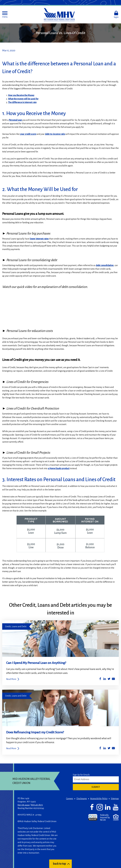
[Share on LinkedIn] (105, 679)
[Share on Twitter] (109, 679)
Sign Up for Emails (81, 775)
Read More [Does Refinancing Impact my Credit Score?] (11, 748)
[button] (5, 15)
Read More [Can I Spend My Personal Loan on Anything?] (11, 679)
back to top (59, 864)
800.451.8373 (37, 805)
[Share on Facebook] (100, 679)
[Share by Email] (113, 679)
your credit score (28, 134)
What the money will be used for (23, 99)
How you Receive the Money (21, 95)
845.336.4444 (24, 805)
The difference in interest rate (22, 102)
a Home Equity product (59, 468)
